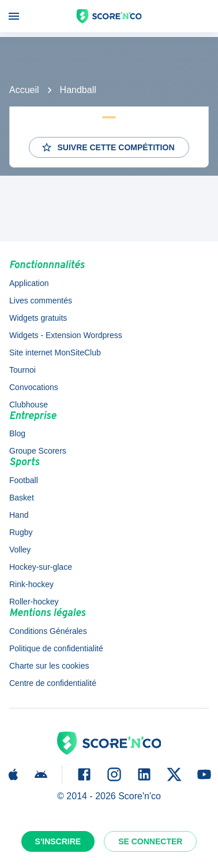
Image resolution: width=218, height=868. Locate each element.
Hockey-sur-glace (41, 567)
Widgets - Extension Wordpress (66, 335)
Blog (17, 433)
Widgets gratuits (38, 318)
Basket (22, 498)
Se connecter (150, 841)
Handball (78, 90)
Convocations (34, 387)
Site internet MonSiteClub (55, 353)
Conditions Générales (48, 631)
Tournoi (22, 370)
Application (29, 283)
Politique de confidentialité (56, 648)
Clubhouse (29, 405)
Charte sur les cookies (49, 666)
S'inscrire (58, 841)
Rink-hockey (31, 584)
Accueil (24, 90)
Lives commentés (41, 301)
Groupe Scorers (38, 451)
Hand (19, 515)
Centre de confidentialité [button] (53, 683)
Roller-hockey (34, 602)
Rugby (21, 532)
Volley (20, 550)
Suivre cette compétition (108, 147)
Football (24, 480)
